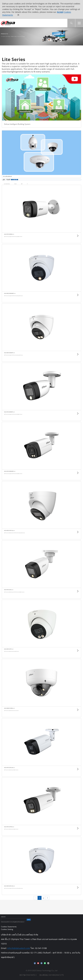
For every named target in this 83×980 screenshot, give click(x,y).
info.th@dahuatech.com (19, 948)
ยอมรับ (29, 920)
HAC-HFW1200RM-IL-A (9, 234)
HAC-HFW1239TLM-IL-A (9, 768)
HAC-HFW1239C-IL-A (9, 590)
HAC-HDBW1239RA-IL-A (9, 708)
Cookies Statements (9, 927)
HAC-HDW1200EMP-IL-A (9, 353)
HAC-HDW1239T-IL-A (9, 649)
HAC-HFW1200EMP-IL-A (9, 412)
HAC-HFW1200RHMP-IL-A (10, 471)
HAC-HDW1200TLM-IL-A (9, 886)
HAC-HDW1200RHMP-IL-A (10, 293)
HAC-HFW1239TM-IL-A (9, 827)
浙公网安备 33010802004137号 (52, 975)
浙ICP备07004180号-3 (28, 975)
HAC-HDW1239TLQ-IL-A (9, 530)
